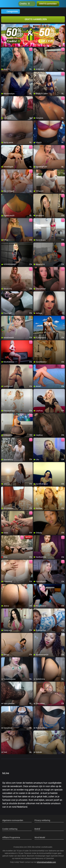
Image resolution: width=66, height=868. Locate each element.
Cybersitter (50, 858)
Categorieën (11, 11)
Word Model (40, 837)
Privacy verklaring (42, 820)
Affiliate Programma (11, 837)
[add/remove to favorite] (3, 50)
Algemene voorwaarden (13, 820)
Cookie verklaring (10, 829)
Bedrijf (37, 829)
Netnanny (40, 858)
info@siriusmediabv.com (46, 862)
